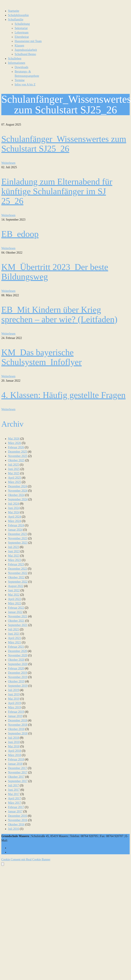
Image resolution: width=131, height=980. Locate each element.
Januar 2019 (15, 716)
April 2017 (15, 798)
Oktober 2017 (16, 777)
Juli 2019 (14, 690)
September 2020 (18, 664)
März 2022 (14, 603)
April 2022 (15, 599)
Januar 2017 (15, 811)
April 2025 (15, 478)
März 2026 (14, 443)
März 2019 (14, 707)
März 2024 (14, 521)
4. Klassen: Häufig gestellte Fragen (63, 395)
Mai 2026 (14, 439)
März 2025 (14, 482)
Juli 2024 (14, 504)
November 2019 (18, 677)
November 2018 (18, 725)
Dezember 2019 (17, 673)
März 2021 (14, 642)
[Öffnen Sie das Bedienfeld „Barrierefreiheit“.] (3, 864)
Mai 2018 (14, 746)
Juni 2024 (14, 508)
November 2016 (18, 820)
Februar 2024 (16, 525)
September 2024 (18, 499)
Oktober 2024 (16, 495)
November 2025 (18, 456)
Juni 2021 (14, 634)
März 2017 (14, 803)
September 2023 (18, 543)
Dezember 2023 (17, 534)
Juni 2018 (14, 742)
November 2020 (18, 655)
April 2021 (15, 638)
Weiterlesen (8, 163)
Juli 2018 (14, 738)
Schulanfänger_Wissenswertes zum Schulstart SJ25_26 (64, 144)
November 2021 (18, 616)
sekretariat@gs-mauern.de (24, 840)
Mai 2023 (14, 556)
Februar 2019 (16, 712)
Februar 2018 (16, 759)
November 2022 (18, 573)
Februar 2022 (16, 608)
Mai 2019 (14, 699)
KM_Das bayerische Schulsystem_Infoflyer (42, 357)
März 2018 (14, 755)
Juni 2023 (14, 551)
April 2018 (15, 751)
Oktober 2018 (16, 729)
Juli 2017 (14, 785)
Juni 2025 (14, 469)
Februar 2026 (16, 447)
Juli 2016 (14, 829)
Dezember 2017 (17, 768)
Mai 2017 (14, 794)
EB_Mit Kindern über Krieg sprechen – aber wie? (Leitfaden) (59, 314)
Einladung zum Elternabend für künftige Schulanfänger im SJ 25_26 (57, 191)
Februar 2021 (16, 647)
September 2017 (18, 781)
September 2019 (18, 686)
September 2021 (18, 625)
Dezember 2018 (17, 720)
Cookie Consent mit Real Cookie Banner (26, 859)
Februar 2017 (16, 807)
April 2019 (15, 703)
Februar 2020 (16, 668)
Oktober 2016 (16, 824)
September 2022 (18, 582)
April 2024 (15, 517)
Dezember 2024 (17, 486)
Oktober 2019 (16, 681)
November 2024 (18, 491)
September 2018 (18, 733)
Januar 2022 (15, 612)
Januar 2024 (15, 530)
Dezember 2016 (17, 816)
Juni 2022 (14, 590)
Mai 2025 (14, 473)
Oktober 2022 (16, 577)
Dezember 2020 (17, 651)
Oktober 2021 (16, 621)
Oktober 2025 (16, 460)
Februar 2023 (16, 564)
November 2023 (18, 538)
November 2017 (18, 772)
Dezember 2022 (17, 569)
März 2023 (14, 560)
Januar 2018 (15, 764)
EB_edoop (20, 234)
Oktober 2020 (16, 660)
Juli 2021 (14, 629)
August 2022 (16, 586)
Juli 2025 (14, 465)
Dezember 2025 (17, 452)
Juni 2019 (14, 694)
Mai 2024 (14, 512)
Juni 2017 (14, 790)
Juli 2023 (14, 547)
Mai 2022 (14, 595)
